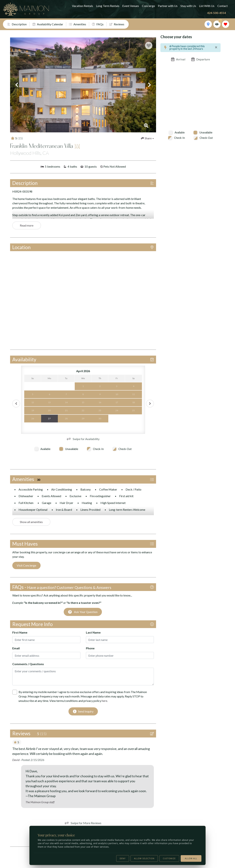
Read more (27, 225)
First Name (20, 632)
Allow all (191, 858)
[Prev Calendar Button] (16, 404)
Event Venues (131, 6)
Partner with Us (168, 6)
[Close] (216, 47)
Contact (223, 6)
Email (16, 648)
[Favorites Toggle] (226, 24)
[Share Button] (147, 138)
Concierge (148, 6)
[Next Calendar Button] (150, 404)
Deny (123, 858)
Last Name (93, 632)
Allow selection (144, 858)
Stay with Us (188, 6)
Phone (90, 648)
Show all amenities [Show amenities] (31, 522)
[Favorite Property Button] (149, 46)
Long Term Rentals (108, 6)
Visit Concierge (26, 565)
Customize (169, 858)
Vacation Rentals (83, 6)
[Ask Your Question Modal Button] (83, 612)
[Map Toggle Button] (208, 24)
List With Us (207, 6)
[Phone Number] (218, 13)
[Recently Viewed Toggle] (217, 24)
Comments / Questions (28, 664)
